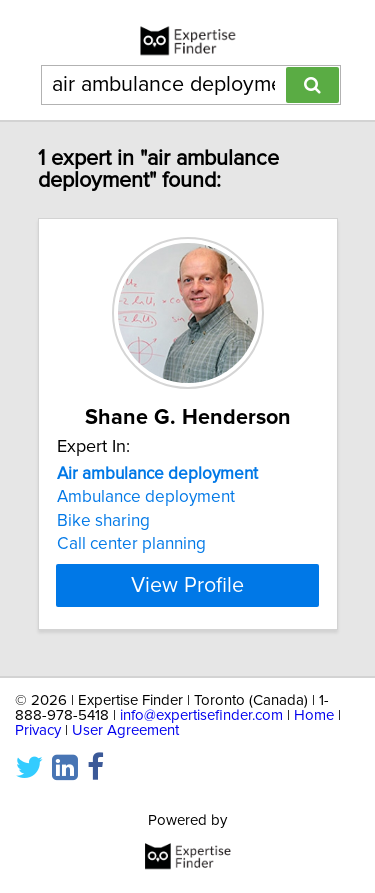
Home (314, 715)
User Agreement (125, 730)
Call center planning (131, 544)
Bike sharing (103, 521)
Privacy (38, 730)
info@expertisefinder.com (201, 715)
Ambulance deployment (146, 497)
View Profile (187, 585)
